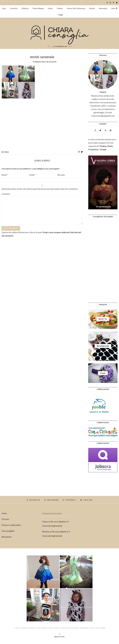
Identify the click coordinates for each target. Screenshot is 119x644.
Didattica (25, 8)
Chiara (6, 152)
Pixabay (103, 146)
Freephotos (93, 149)
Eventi (50, 8)
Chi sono (5, 519)
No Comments (52, 62)
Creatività (14, 8)
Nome (5, 175)
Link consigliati (8, 531)
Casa (4, 8)
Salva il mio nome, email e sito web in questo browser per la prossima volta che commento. (40, 189)
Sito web (61, 175)
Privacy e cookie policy (11, 525)
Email (32, 175)
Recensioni (103, 8)
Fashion (60, 8)
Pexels (110, 146)
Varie (113, 8)
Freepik (103, 149)
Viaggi (60, 15)
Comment (6, 194)
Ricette (92, 8)
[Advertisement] (42, 125)
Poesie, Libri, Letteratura (76, 8)
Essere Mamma (38, 8)
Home (4, 513)
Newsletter (7, 537)
